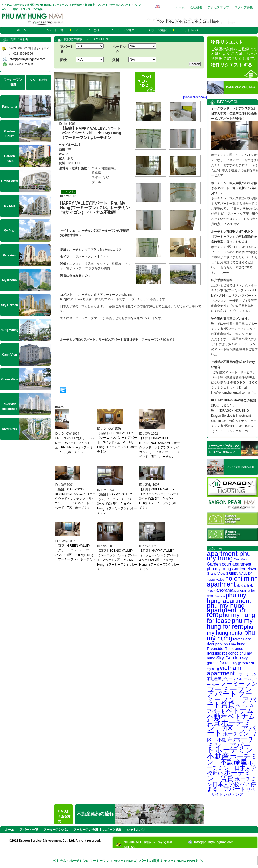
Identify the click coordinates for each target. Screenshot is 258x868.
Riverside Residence (225, 649)
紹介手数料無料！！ (225, 280)
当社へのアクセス (21, 64)
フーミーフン (239, 684)
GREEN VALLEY (239, 574)
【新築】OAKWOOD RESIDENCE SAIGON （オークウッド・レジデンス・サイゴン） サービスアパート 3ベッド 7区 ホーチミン (160, 447)
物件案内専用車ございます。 (231, 319)
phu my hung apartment (229, 598)
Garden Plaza (244, 569)
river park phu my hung (226, 644)
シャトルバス (190, 30)
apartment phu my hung (229, 556)
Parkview (219, 596)
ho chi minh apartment (232, 581)
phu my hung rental (230, 630)
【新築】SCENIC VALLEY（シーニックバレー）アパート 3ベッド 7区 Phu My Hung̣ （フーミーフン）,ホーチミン (117, 442)
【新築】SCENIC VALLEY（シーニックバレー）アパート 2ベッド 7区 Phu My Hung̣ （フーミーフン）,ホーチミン (117, 560)
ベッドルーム (119, 49)
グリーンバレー (234, 679)
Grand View (216, 574)
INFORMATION (228, 102)
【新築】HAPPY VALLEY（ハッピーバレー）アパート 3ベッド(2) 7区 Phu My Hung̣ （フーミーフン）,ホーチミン (161, 560)
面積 (63, 60)
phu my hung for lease (231, 618)
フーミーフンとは (87, 30)
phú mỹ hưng (231, 635)
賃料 (116, 60)
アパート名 (67, 49)
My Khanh (243, 585)
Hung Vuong (10, 330)
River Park (242, 639)
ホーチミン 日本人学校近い (231, 768)
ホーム (180, 7)
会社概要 (196, 7)
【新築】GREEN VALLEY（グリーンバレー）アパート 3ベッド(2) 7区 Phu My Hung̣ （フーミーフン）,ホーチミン (161, 499)
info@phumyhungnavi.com (27, 59)
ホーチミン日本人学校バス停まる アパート (232, 784)
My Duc (10, 206)
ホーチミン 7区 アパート (232, 728)
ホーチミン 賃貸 (229, 776)
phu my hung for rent (230, 623)
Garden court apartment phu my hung (229, 566)
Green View (9, 379)
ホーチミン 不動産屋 (232, 759)
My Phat (9, 231)
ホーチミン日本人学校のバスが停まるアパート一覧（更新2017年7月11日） (234, 188)
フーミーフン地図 (122, 30)
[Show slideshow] (195, 97)
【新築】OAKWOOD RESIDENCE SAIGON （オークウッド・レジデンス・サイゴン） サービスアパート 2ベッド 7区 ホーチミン (75, 499)
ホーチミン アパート (231, 745)
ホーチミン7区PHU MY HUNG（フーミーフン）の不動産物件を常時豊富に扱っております (234, 237)
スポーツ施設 (157, 30)
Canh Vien (240, 559)
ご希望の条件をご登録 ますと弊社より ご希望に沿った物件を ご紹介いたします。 (234, 54)
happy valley (216, 580)
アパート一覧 (54, 30)
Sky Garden (228, 658)
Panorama (223, 590)
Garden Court (9, 134)
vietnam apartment (224, 670)
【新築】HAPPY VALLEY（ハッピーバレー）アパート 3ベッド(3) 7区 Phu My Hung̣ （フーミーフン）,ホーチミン (119, 504)
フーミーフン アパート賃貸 (232, 699)
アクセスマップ (218, 7)
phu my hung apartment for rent (226, 610)
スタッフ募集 (244, 7)
